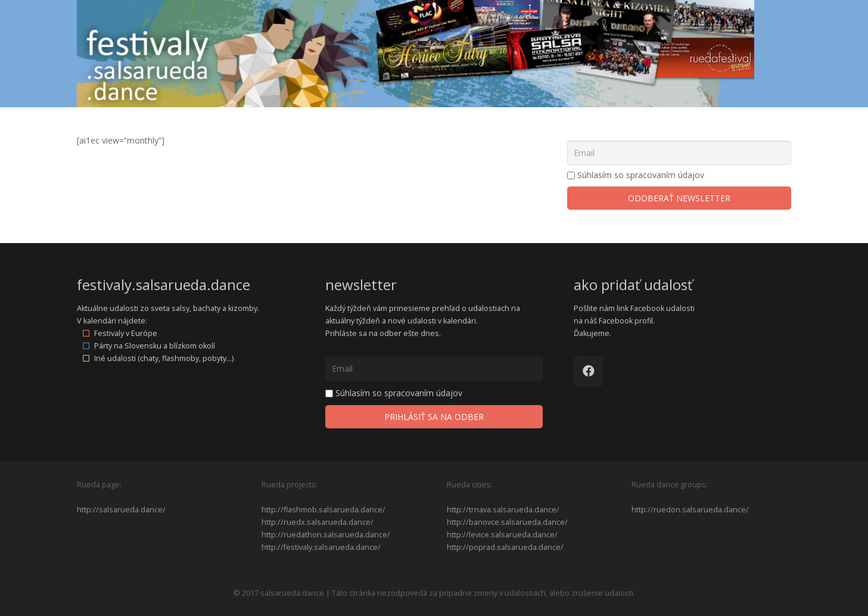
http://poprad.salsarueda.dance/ (505, 547)
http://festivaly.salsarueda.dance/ (321, 547)
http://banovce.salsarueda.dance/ (507, 522)
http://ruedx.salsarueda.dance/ (318, 522)
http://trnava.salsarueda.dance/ (503, 510)
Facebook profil (626, 321)
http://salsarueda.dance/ (121, 510)
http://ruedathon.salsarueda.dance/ (326, 535)
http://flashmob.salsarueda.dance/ (323, 510)
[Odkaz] (416, 54)
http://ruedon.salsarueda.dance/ (690, 510)
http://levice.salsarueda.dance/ (502, 535)
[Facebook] (589, 371)
